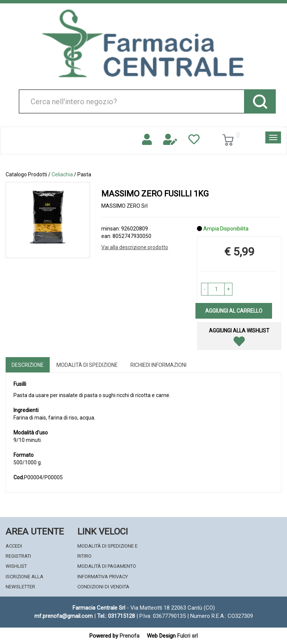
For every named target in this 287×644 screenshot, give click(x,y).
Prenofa (129, 636)
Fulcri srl (187, 636)
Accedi (14, 546)
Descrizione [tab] (28, 365)
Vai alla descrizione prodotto (135, 247)
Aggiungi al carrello (234, 311)
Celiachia (62, 174)
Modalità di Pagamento (107, 566)
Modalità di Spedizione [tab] (87, 365)
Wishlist (16, 566)
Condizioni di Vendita (103, 587)
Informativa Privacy (103, 577)
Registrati (18, 556)
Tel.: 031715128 (116, 616)
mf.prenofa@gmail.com (64, 616)
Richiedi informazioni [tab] (158, 365)
